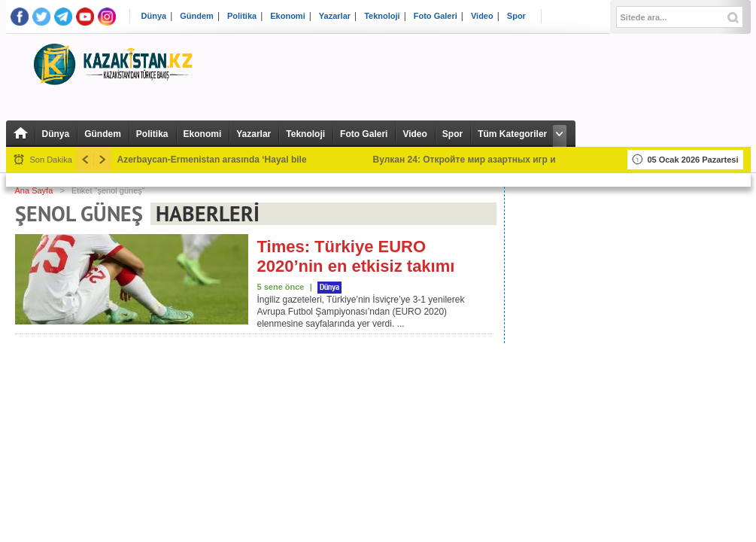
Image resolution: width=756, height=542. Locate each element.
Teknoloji (382, 16)
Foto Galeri (436, 16)
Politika (242, 16)
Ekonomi (287, 16)
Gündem (197, 16)
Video (482, 16)
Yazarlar (335, 16)
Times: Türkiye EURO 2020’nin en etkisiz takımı (356, 256)
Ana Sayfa (34, 190)
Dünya (154, 16)
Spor (516, 16)
